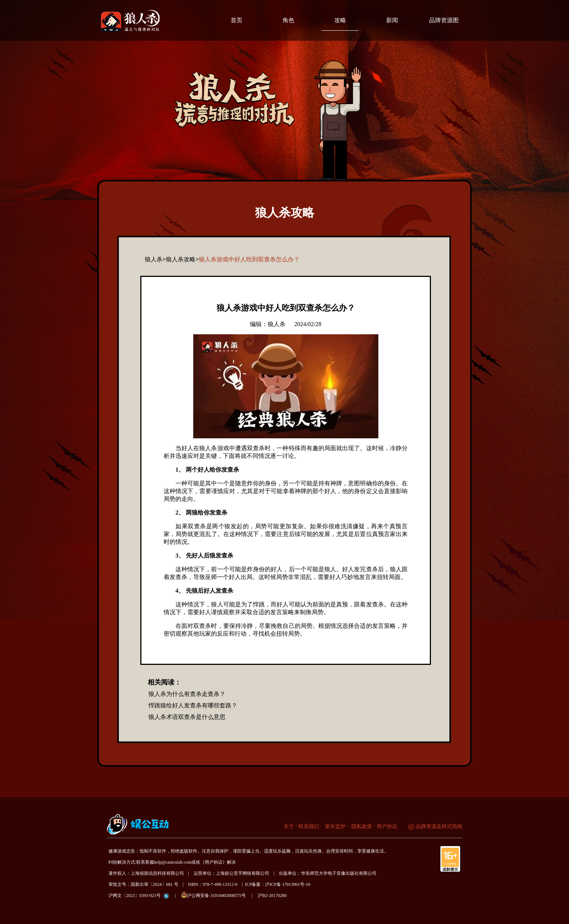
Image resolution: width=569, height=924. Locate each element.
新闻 (392, 20)
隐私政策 (361, 826)
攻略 (340, 20)
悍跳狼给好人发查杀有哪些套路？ (193, 705)
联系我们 (309, 826)
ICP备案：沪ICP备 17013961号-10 (278, 884)
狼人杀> (155, 259)
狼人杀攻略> (182, 259)
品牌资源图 (444, 20)
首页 (237, 20)
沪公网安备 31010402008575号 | (219, 895)
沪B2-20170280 (272, 895)
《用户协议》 (214, 862)
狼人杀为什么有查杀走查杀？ (187, 694)
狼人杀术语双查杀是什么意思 (187, 717)
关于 (289, 826)
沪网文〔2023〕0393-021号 (135, 895)
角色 (288, 20)
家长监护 (335, 826)
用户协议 (387, 826)
